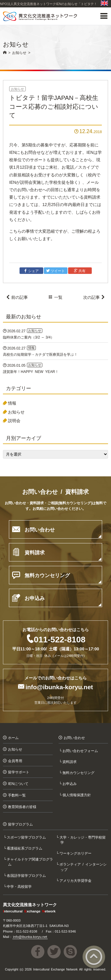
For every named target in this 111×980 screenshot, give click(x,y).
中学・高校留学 (20, 886)
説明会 (14, 420)
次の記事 (94, 297)
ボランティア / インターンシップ (83, 866)
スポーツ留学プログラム (27, 837)
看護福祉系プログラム (25, 848)
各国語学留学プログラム (27, 875)
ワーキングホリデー (76, 853)
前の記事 (17, 297)
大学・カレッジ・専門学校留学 (83, 839)
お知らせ (17, 89)
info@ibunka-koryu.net (59, 686)
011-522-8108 (59, 639)
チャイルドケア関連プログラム (30, 861)
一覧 (55, 297)
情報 (12, 403)
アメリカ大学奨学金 (76, 880)
